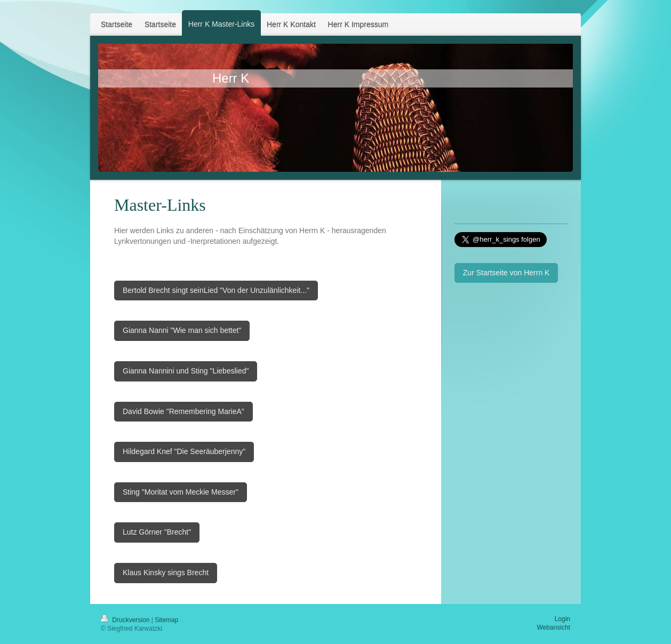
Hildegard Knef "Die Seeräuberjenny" (184, 451)
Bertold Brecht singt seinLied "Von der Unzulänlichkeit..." (216, 290)
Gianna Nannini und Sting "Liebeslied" (186, 371)
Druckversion (126, 620)
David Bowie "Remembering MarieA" (183, 411)
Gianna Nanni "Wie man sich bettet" (182, 330)
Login (562, 619)
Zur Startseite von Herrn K (506, 273)
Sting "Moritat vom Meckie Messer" (181, 492)
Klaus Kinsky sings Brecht (166, 573)
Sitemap (166, 620)
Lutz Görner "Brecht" (157, 532)
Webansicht (554, 627)
